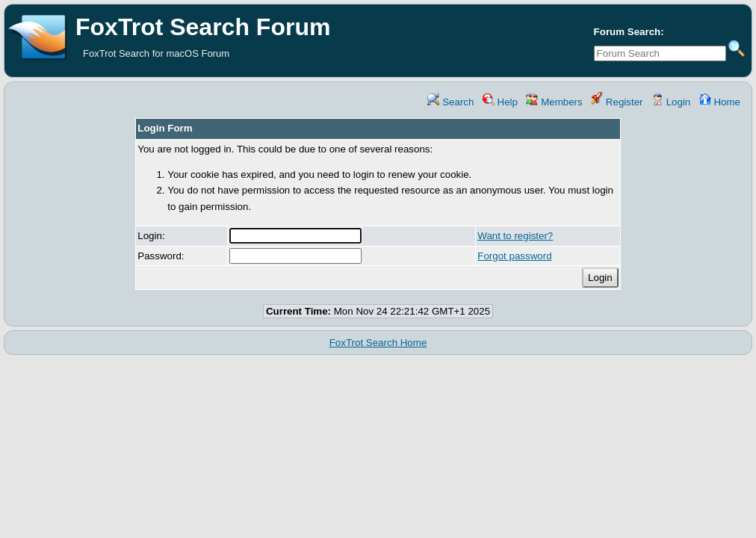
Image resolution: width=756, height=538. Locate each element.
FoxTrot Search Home (378, 343)
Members (554, 102)
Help (500, 102)
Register (617, 102)
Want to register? (515, 236)
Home (720, 102)
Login (671, 102)
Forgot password (514, 256)
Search (450, 102)
